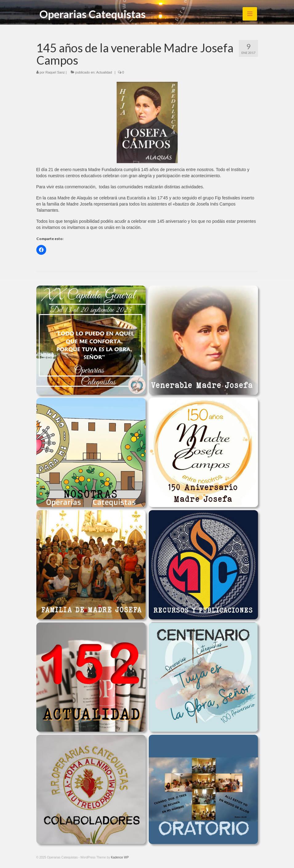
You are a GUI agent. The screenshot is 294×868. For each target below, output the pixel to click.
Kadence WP (120, 857)
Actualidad (104, 72)
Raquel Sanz (55, 72)
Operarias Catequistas (93, 14)
